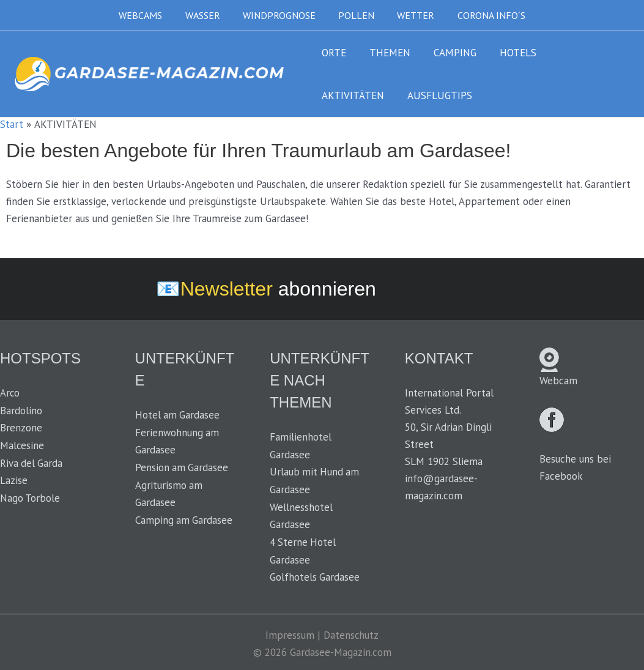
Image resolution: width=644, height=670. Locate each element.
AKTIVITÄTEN (580, 53)
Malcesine (22, 444)
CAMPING (449, 53)
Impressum (290, 632)
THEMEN (386, 53)
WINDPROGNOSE (281, 15)
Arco (10, 393)
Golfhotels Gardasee (315, 575)
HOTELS (509, 53)
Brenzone (21, 427)
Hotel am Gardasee (178, 415)
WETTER (411, 15)
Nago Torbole (30, 496)
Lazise (14, 478)
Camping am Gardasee (184, 518)
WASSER (208, 15)
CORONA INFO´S (483, 15)
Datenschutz (351, 632)
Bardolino (21, 410)
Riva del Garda (32, 461)
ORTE (333, 53)
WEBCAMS (149, 15)
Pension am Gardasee (182, 466)
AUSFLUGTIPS (353, 95)
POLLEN (355, 15)
